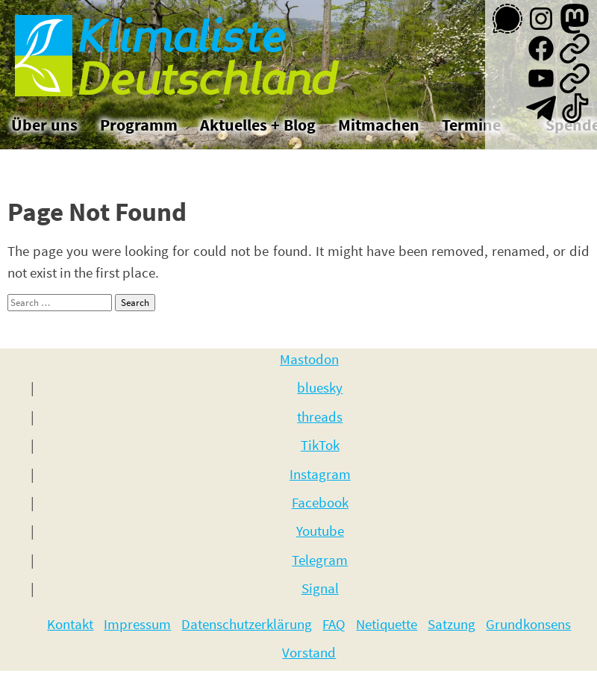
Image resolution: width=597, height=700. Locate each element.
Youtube (320, 531)
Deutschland (214, 82)
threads (320, 416)
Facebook (320, 502)
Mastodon (309, 359)
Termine (471, 125)
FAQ (334, 624)
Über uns (44, 125)
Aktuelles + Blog (258, 125)
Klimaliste (187, 38)
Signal (320, 588)
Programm (139, 125)
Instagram (320, 474)
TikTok (320, 445)
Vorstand (309, 652)
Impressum (137, 624)
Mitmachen (379, 125)
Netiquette (387, 624)
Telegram (320, 560)
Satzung (451, 624)
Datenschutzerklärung (247, 624)
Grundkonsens (528, 624)
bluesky (320, 387)
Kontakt (70, 624)
